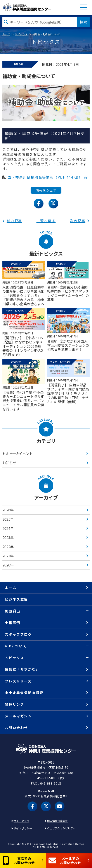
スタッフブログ (18, 634)
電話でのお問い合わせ (18, 861)
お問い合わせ (16, 728)
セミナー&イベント (18, 454)
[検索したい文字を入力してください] (40, 22)
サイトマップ (21, 821)
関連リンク (14, 704)
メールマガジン (18, 716)
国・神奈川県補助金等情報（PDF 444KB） (45, 177)
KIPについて (16, 646)
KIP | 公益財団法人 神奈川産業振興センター (27, 7)
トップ (6, 34)
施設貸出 (12, 611)
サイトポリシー (23, 828)
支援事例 (12, 623)
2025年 (8, 519)
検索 (83, 22)
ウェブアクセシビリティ (61, 828)
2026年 (8, 510)
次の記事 (80, 221)
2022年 (8, 547)
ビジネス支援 (16, 599)
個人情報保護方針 (57, 821)
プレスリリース (18, 681)
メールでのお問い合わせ (65, 861)
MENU (83, 7)
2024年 (8, 528)
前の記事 (12, 221)
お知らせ (9, 463)
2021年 (8, 556)
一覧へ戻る (46, 221)
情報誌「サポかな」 (22, 669)
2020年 (8, 565)
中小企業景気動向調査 (24, 693)
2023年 (8, 538)
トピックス (21, 34)
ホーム (11, 588)
